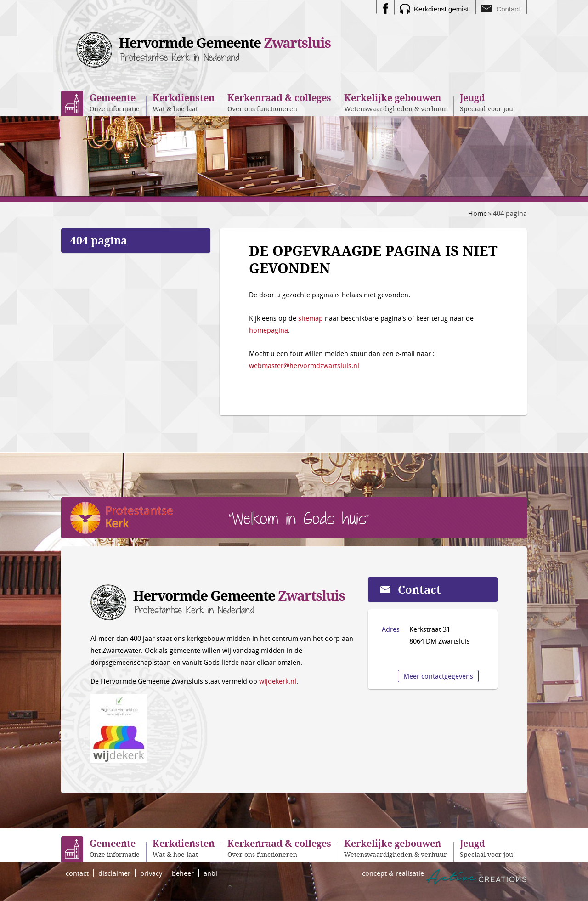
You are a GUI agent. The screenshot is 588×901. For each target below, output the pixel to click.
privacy (151, 873)
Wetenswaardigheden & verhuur (396, 102)
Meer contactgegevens (438, 676)
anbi (210, 873)
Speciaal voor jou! (488, 102)
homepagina (269, 330)
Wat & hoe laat (184, 102)
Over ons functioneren (279, 102)
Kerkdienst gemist (441, 9)
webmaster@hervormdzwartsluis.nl (304, 365)
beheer (183, 873)
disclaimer (114, 873)
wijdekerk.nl (278, 681)
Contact (508, 9)
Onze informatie (115, 102)
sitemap (311, 318)
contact (77, 873)
